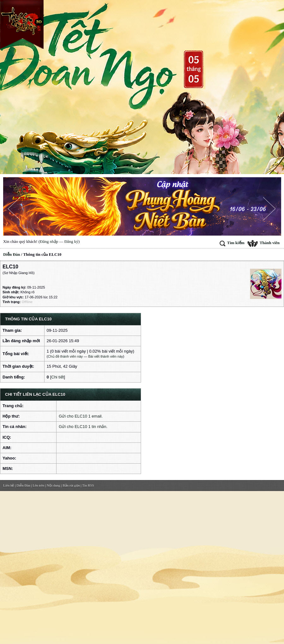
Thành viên (263, 243)
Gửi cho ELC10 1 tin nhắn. (83, 427)
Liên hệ (9, 485)
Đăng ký (71, 241)
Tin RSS (88, 485)
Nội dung (53, 485)
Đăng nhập (49, 241)
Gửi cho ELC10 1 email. (81, 416)
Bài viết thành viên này (106, 356)
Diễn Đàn (12, 254)
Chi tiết (57, 377)
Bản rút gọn (71, 485)
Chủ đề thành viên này (65, 356)
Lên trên (38, 485)
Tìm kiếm (232, 243)
